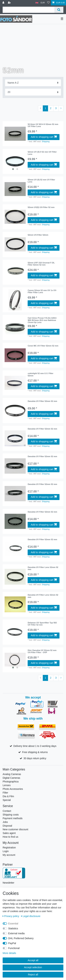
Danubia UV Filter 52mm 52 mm (42, 401)
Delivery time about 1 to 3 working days (35, 746)
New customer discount (15, 829)
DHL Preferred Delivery (21, 938)
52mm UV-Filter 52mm (38, 235)
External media (16, 933)
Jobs (5, 822)
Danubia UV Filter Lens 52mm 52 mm (43, 568)
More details (9, 953)
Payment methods (13, 818)
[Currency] (43, 3)
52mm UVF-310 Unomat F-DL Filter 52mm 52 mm (41, 264)
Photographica (11, 782)
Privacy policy (11, 916)
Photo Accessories (13, 789)
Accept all (33, 960)
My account (9, 855)
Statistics (13, 928)
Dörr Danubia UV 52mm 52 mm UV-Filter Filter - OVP (42, 651)
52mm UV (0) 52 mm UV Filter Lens (41, 181)
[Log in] (4, 3)
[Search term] (29, 10)
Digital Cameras (11, 778)
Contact (7, 811)
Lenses (7, 785)
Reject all (33, 975)
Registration (9, 848)
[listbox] (15, 161)
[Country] (37, 3)
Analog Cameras (12, 774)
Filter (5, 793)
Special (7, 800)
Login (6, 851)
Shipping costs (11, 815)
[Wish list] (48, 3)
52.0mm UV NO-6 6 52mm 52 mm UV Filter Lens (43, 125)
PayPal (12, 943)
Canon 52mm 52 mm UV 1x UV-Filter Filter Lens (42, 291)
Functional (14, 948)
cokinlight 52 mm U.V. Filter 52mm (40, 374)
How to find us (10, 837)
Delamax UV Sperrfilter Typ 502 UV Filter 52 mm (42, 624)
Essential (13, 924)
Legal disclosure (31, 916)
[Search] (59, 10)
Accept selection (33, 967)
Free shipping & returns (35, 752)
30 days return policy (35, 758)
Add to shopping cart (44, 137)
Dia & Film (8, 796)
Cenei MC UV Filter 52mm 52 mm (43, 346)
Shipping (46, 141)
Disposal (7, 826)
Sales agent (9, 833)
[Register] (10, 3)
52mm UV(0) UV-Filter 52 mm (41, 207)
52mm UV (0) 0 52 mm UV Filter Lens (42, 153)
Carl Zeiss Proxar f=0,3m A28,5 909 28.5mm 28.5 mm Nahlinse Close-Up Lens (42, 320)
